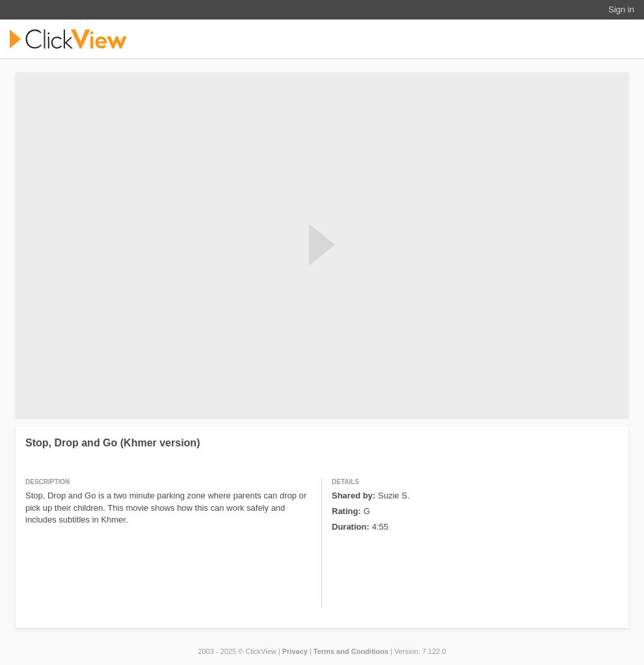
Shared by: (354, 495)
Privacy (295, 651)
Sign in (621, 9)
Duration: (351, 527)
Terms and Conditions (351, 651)
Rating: (346, 511)
